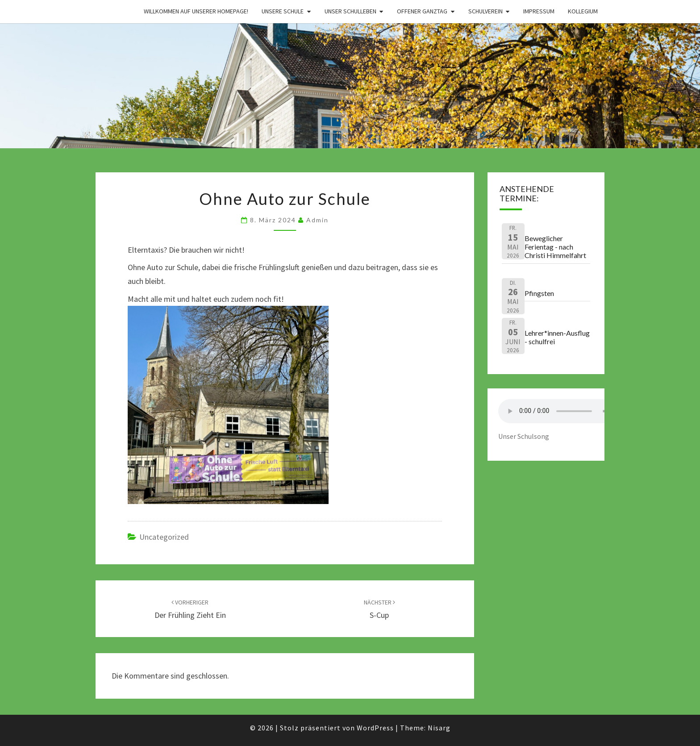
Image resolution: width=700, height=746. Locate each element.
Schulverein (485, 11)
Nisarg (439, 728)
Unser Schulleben (350, 11)
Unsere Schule (283, 11)
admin (317, 220)
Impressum (539, 11)
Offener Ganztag (422, 11)
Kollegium (583, 11)
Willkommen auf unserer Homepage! (196, 11)
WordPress (375, 728)
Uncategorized (164, 537)
